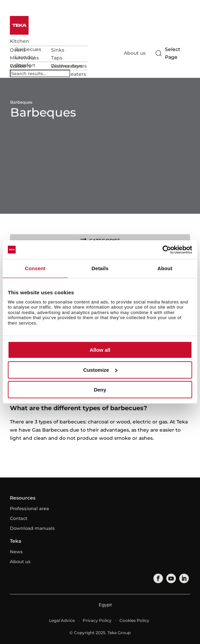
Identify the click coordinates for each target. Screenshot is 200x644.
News (16, 552)
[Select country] (171, 53)
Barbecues (28, 49)
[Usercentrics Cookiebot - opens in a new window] (162, 250)
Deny (100, 390)
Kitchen (20, 41)
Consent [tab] (35, 268)
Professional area (29, 508)
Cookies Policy (134, 620)
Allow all (100, 350)
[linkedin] (184, 578)
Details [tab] (100, 268)
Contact (19, 518)
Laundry (25, 57)
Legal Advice (62, 620)
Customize (100, 370)
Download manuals (32, 528)
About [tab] (165, 268)
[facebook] (158, 578)
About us (135, 53)
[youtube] (171, 578)
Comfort (25, 65)
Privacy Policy (97, 620)
